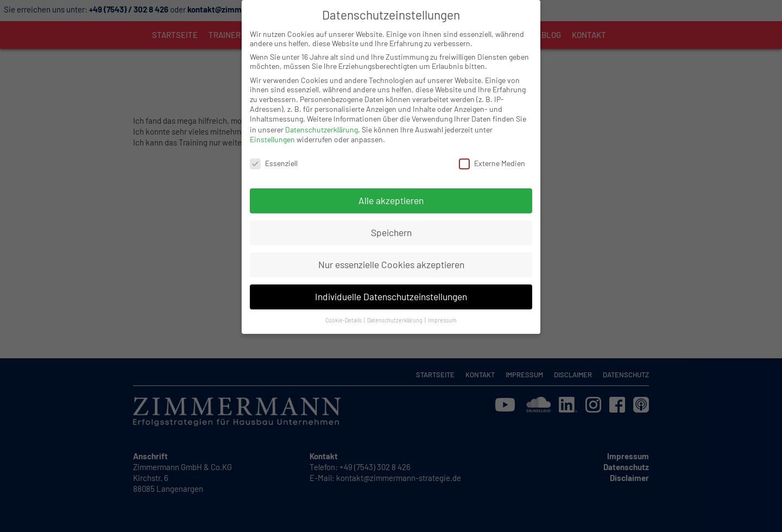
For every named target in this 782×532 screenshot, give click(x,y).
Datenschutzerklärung (321, 109)
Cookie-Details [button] (344, 300)
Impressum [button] (442, 300)
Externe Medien (492, 143)
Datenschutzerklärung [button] (395, 300)
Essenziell (274, 143)
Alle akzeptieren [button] (391, 181)
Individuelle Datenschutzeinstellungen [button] (391, 277)
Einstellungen (272, 120)
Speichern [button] (391, 213)
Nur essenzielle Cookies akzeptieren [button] (391, 245)
